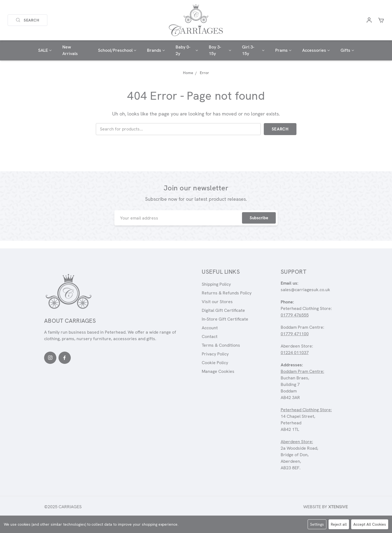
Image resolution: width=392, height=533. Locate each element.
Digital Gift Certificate (223, 310)
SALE (45, 50)
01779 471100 (295, 334)
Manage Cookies (218, 371)
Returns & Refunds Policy (227, 293)
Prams (283, 50)
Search (27, 20)
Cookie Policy (215, 363)
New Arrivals (70, 50)
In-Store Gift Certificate (225, 319)
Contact (210, 336)
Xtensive (338, 507)
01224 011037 (295, 353)
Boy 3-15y (220, 50)
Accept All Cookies (370, 524)
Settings (317, 524)
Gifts (347, 50)
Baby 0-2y (187, 50)
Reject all (339, 524)
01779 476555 (295, 315)
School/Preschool (117, 50)
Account (210, 328)
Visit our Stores (217, 302)
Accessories (316, 50)
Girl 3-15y (253, 50)
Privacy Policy (215, 354)
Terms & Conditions (221, 345)
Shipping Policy (216, 284)
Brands (156, 50)
